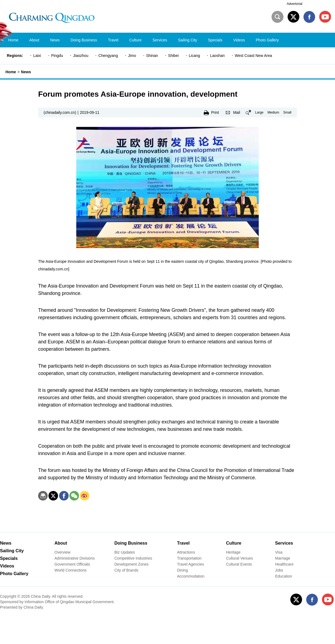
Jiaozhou (81, 56)
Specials (9, 558)
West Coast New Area (253, 56)
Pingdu (57, 56)
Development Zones (131, 564)
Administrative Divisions (75, 558)
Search (278, 17)
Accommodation (191, 576)
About (61, 543)
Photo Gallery (14, 574)
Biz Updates (125, 552)
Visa (279, 552)
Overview (62, 552)
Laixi (37, 56)
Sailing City (12, 551)
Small (287, 112)
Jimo (132, 56)
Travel (183, 543)
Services (284, 543)
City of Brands (126, 570)
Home (11, 72)
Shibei (173, 56)
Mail (237, 112)
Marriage (283, 558)
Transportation (189, 558)
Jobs (279, 570)
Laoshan (217, 56)
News (26, 72)
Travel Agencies (191, 564)
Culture (234, 543)
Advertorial (295, 4)
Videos (7, 566)
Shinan (152, 56)
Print (215, 112)
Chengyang (108, 56)
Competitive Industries (133, 558)
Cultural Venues (240, 558)
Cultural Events (239, 564)
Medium (273, 112)
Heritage (233, 552)
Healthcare (284, 564)
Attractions (186, 552)
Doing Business (131, 543)
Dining (182, 570)
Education (284, 576)
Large (259, 112)
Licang (194, 56)
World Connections (71, 570)
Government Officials (72, 564)
